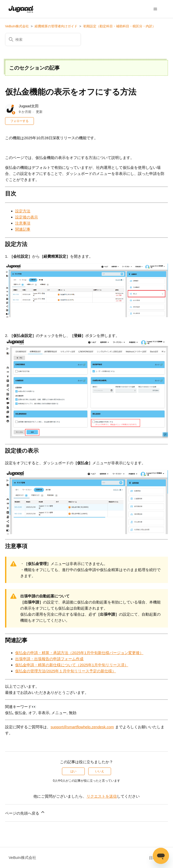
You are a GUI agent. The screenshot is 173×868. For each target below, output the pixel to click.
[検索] (43, 39)
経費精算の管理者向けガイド (56, 26)
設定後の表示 (27, 217)
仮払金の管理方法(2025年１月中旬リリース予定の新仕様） (66, 671)
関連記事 (23, 229)
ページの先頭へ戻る (25, 812)
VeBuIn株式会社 (17, 26)
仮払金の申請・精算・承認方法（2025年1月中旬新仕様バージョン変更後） (79, 653)
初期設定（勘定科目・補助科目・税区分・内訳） (119, 26)
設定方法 (23, 211)
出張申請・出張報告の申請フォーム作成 (49, 659)
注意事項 (23, 223)
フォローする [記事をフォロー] (19, 121)
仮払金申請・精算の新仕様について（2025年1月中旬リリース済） (72, 665)
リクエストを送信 (102, 796)
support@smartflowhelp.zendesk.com (82, 727)
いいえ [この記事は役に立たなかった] (100, 771)
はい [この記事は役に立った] (73, 771)
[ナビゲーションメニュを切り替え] (155, 9)
